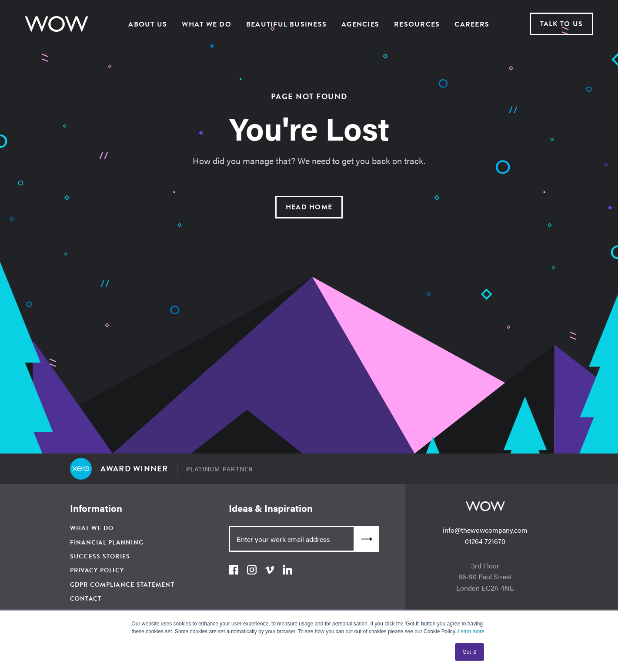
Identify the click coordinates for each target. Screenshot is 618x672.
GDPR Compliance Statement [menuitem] (122, 585)
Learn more (471, 632)
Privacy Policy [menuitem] (97, 570)
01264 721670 (485, 541)
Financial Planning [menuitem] (107, 543)
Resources (417, 24)
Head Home (309, 207)
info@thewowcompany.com (485, 530)
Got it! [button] (469, 652)
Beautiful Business (286, 24)
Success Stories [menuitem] (100, 556)
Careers (472, 24)
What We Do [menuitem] (92, 528)
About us (148, 24)
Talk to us (562, 24)
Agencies (360, 24)
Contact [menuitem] (86, 599)
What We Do (206, 24)
